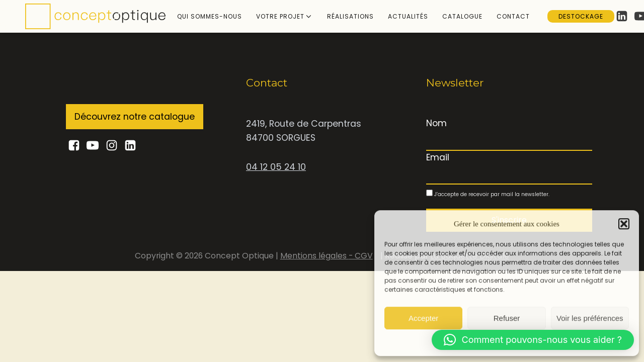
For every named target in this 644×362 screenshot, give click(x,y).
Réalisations (350, 16)
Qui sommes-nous (210, 16)
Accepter (423, 318)
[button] (624, 224)
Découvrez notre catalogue (135, 117)
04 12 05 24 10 (276, 167)
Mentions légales (314, 256)
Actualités (408, 16)
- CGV (361, 256)
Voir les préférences (590, 318)
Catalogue (462, 16)
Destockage (581, 16)
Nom (436, 123)
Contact (513, 16)
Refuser (507, 318)
